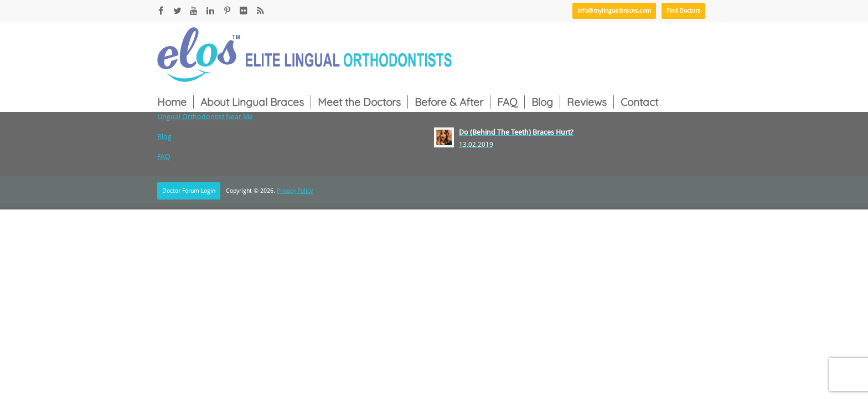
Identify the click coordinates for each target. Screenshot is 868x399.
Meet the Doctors (359, 102)
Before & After (449, 102)
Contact (639, 102)
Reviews (587, 102)
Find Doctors (683, 11)
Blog (542, 102)
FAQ (507, 102)
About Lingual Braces (252, 102)
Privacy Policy (295, 191)
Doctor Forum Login (189, 191)
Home (172, 102)
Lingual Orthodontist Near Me (205, 117)
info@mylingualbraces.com (614, 11)
